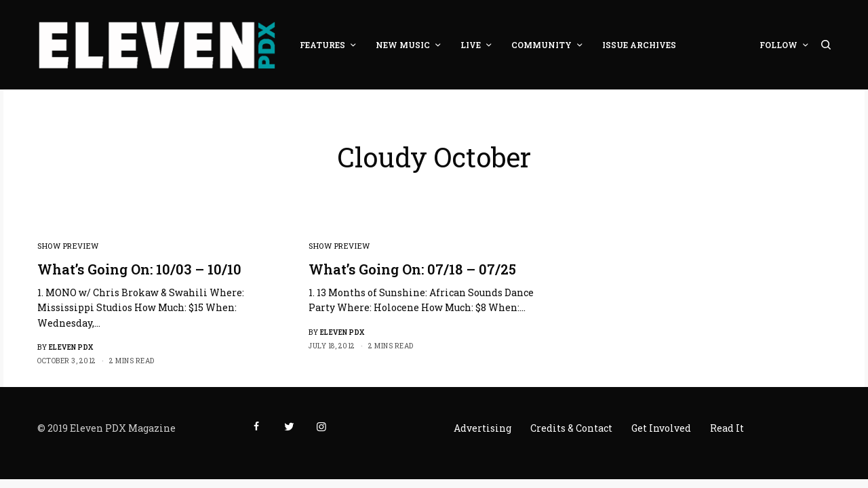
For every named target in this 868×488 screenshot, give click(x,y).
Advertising (482, 428)
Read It (727, 428)
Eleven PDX (71, 347)
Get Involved (661, 428)
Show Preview (68, 246)
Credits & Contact (571, 428)
